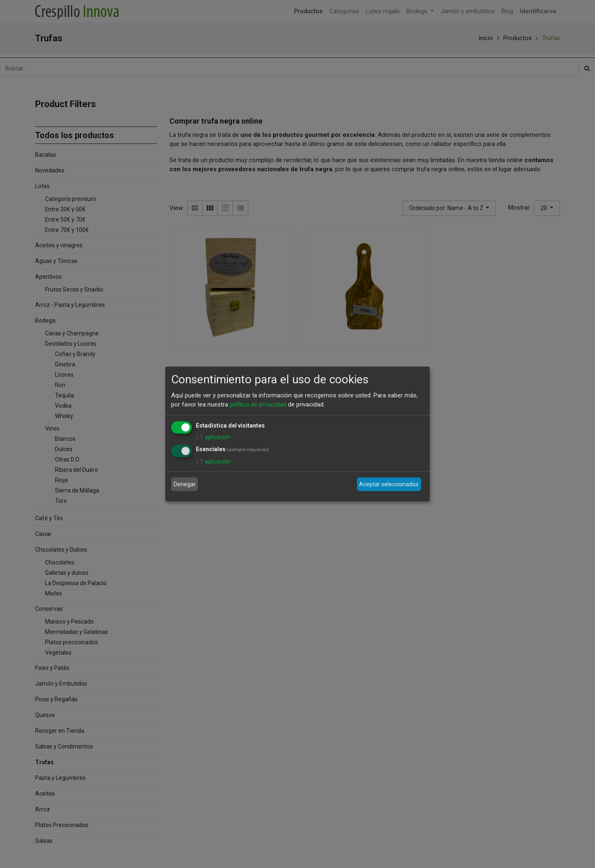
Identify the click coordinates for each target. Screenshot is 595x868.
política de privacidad (258, 404)
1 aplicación (213, 437)
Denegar (185, 484)
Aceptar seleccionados (389, 484)
